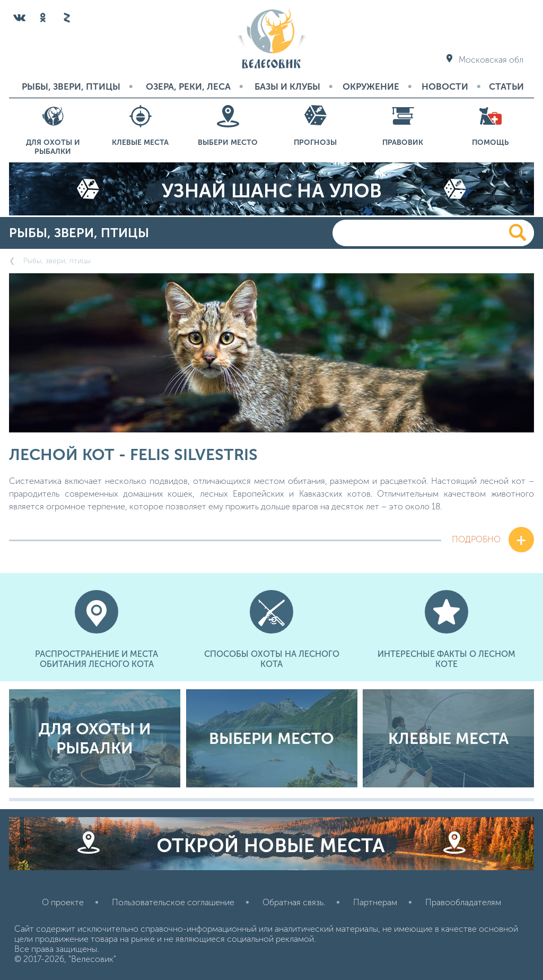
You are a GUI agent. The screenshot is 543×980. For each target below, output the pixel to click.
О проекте (63, 902)
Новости (445, 86)
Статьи (506, 86)
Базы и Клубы (287, 86)
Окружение (371, 86)
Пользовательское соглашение (173, 902)
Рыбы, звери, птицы (71, 86)
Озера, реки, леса (188, 86)
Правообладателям (463, 902)
